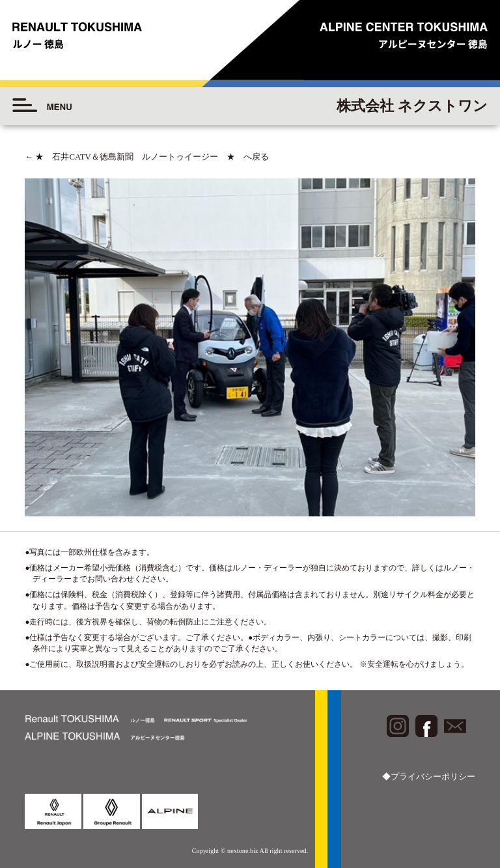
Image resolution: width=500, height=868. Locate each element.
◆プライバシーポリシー (429, 777)
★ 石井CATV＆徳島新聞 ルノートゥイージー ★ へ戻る (146, 157)
